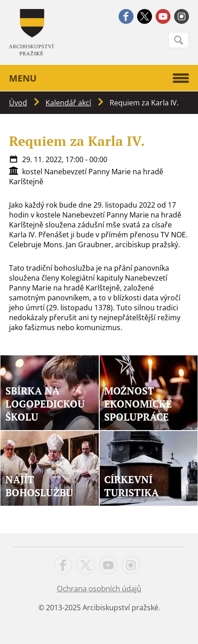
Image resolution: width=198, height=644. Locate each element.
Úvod (18, 103)
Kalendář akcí (68, 103)
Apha (31, 32)
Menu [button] (99, 78)
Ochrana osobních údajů (99, 588)
